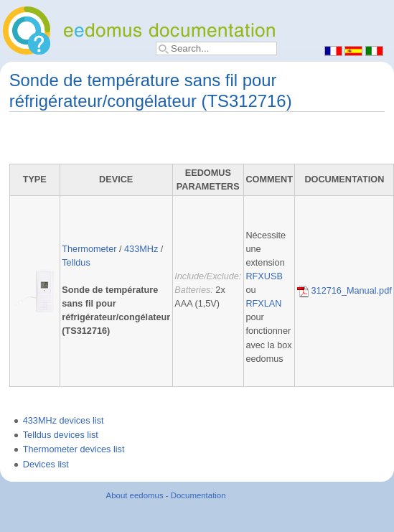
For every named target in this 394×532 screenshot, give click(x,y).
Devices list (46, 465)
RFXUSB (264, 276)
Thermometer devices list (74, 449)
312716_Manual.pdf (344, 291)
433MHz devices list (64, 421)
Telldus (76, 263)
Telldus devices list (61, 435)
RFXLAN (263, 304)
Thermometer (89, 249)
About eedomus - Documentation (166, 495)
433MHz (141, 249)
